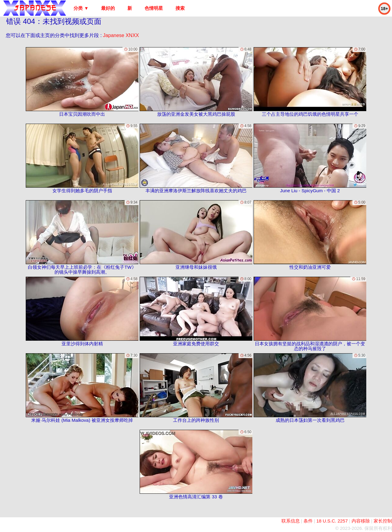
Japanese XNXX (121, 35)
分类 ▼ (81, 8)
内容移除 (361, 521)
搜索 (180, 8)
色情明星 (154, 8)
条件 (308, 521)
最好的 (108, 8)
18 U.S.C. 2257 (332, 521)
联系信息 (291, 521)
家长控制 (383, 521)
